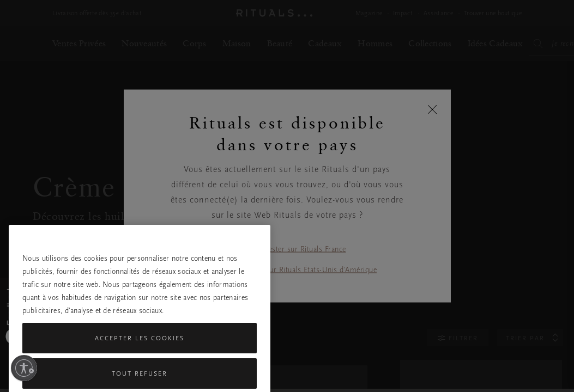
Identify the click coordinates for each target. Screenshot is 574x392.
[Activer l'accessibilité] (24, 368)
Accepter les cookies (140, 367)
